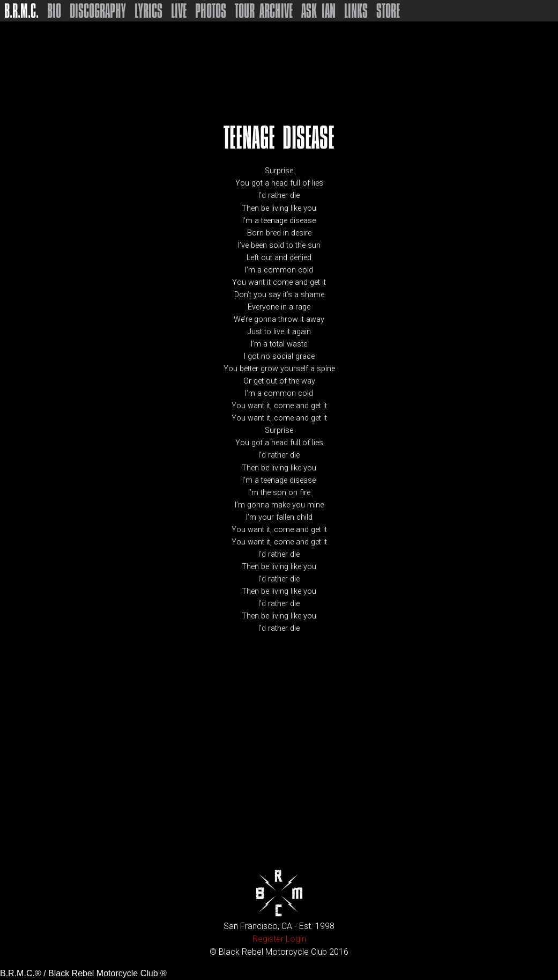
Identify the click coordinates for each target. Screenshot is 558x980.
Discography (98, 11)
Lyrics (148, 11)
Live (179, 11)
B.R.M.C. (21, 11)
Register (268, 939)
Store (388, 11)
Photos (211, 11)
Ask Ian (318, 11)
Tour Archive (264, 11)
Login (296, 939)
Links (356, 11)
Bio (54, 11)
